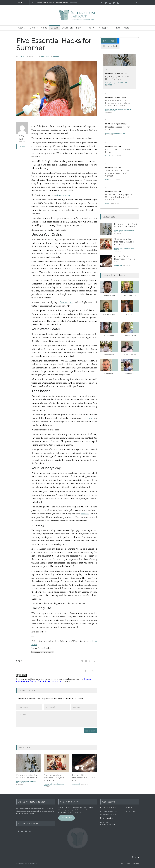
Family (80, 28)
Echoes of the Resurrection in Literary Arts (84, 778)
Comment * (57, 719)
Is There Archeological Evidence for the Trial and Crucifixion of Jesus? (118, 103)
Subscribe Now (66, 818)
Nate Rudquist (130, 355)
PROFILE (22, 147)
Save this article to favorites (43, 652)
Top (134, 857)
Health (90, 28)
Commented (110, 46)
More (127, 28)
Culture (54, 28)
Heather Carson (130, 336)
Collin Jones (109, 336)
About (21, 28)
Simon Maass (109, 373)
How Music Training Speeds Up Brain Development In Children (119, 197)
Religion (121, 109)
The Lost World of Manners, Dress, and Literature (52, 3)
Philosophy (103, 28)
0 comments (57, 56)
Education (67, 28)
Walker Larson (109, 295)
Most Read (109, 41)
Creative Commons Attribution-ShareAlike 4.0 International (54, 680)
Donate (34, 28)
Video (44, 28)
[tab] (110, 41)
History (117, 109)
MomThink (29, 781)
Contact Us (136, 863)
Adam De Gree (109, 314)
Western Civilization (22, 783)
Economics (108, 156)
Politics (117, 28)
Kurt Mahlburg (130, 295)
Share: (20, 661)
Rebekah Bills (109, 355)
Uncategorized (76, 784)
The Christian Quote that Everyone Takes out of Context (117, 173)
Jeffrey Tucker (45, 56)
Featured (23, 781)
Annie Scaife (130, 373)
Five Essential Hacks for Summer (54, 44)
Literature (61, 784)
